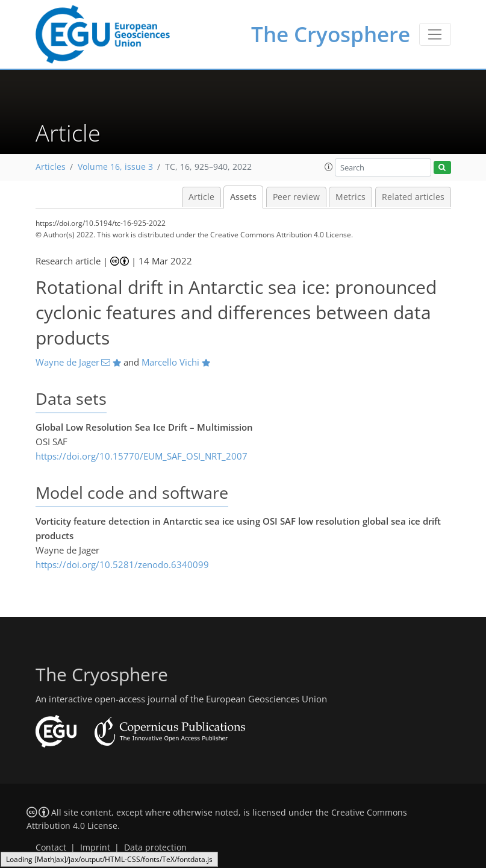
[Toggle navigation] (435, 34)
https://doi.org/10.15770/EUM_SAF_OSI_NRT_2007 (142, 456)
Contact (51, 848)
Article (201, 197)
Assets (243, 197)
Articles (51, 167)
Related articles (413, 197)
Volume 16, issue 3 (115, 167)
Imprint (95, 848)
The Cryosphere (331, 34)
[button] (329, 167)
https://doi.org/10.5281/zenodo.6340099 (122, 564)
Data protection (155, 848)
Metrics (350, 197)
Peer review (296, 197)
